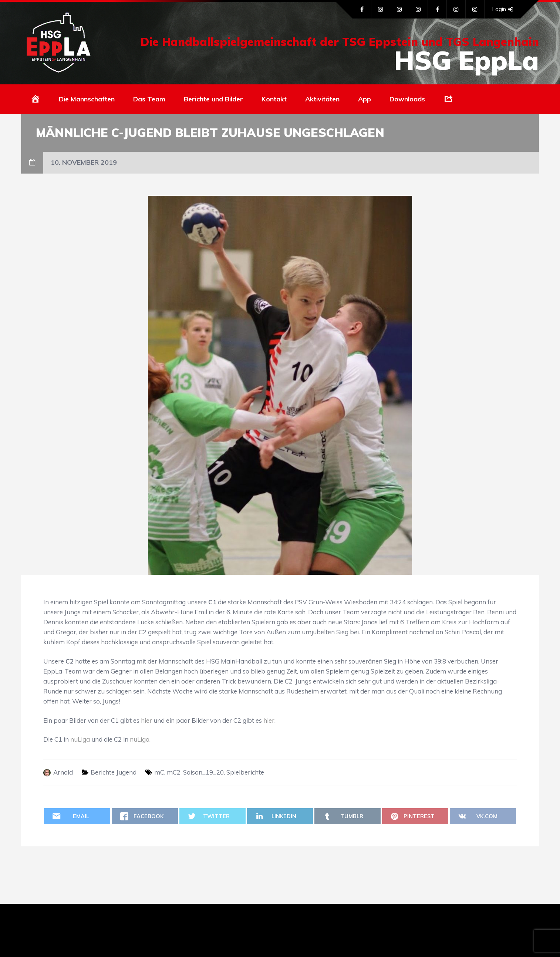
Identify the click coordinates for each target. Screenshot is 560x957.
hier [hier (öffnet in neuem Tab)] (146, 720)
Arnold (63, 772)
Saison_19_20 (203, 772)
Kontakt (274, 99)
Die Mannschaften (87, 99)
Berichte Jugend (114, 772)
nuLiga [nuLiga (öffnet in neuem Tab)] (80, 739)
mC (159, 772)
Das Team (149, 99)
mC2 (174, 772)
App (365, 99)
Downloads (407, 99)
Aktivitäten (322, 99)
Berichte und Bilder (213, 99)
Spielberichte (245, 772)
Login (502, 9)
